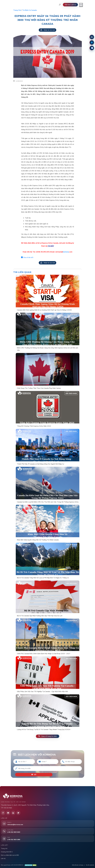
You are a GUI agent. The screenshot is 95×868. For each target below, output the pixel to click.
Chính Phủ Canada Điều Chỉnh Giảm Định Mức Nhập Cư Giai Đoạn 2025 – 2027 (44, 654)
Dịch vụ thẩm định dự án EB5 (10, 855)
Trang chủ (17, 10)
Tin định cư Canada (29, 10)
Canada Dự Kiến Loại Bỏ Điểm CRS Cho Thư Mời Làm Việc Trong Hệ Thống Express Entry (48, 502)
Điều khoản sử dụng (78, 865)
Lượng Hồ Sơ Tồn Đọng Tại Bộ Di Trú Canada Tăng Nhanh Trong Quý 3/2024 (44, 730)
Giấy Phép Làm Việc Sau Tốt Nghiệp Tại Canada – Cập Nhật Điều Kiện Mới (42, 692)
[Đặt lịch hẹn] (92, 37)
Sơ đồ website (90, 865)
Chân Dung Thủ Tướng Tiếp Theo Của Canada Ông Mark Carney (39, 388)
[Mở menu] (81, 5)
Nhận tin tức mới (47, 30)
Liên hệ (3, 859)
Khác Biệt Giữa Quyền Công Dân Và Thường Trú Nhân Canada (38, 540)
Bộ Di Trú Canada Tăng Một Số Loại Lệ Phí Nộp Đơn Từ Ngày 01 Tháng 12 (43, 578)
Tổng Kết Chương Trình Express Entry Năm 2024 (34, 426)
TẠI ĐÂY (51, 246)
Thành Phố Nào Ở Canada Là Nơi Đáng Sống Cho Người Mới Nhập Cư (40, 464)
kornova (66, 252)
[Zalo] (92, 48)
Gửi (34, 775)
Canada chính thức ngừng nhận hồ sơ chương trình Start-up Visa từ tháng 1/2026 (44, 310)
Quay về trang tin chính (48, 736)
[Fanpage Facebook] (92, 43)
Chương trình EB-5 (7, 852)
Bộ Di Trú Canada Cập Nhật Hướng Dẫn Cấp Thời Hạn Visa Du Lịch (40, 616)
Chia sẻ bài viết (27, 257)
